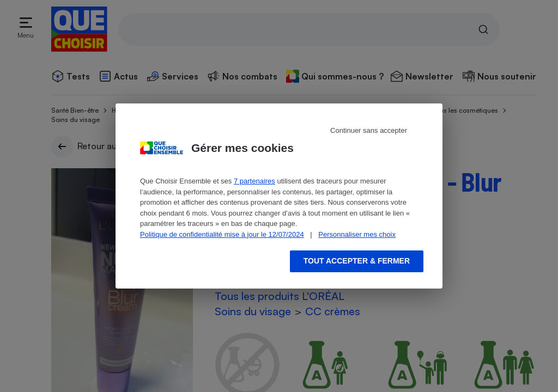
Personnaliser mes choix (357, 234)
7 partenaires (254, 181)
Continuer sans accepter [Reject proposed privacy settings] (369, 130)
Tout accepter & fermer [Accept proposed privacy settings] (357, 261)
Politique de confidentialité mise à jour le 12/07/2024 (222, 234)
